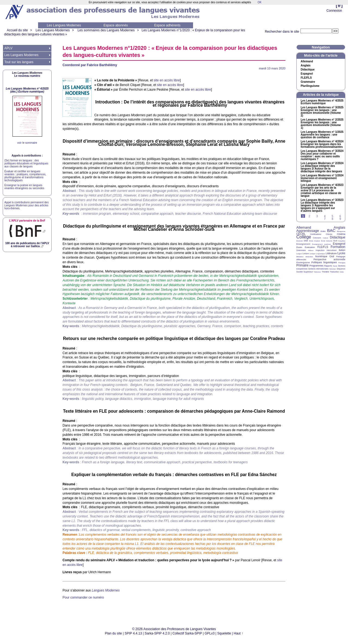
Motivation (309, 257)
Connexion (334, 11)
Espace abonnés (116, 25)
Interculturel (332, 250)
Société (299, 272)
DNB (306, 241)
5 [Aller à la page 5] (333, 216)
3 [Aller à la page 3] (317, 216)
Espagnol (307, 74)
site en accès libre (167, 80)
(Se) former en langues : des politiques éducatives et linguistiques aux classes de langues (26, 163)
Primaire (302, 265)
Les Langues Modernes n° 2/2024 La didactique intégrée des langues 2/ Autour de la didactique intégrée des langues (322, 167)
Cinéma (341, 234)
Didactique (308, 70)
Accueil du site (17, 30)
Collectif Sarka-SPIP (187, 633)
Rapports (328, 266)
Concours (317, 238)
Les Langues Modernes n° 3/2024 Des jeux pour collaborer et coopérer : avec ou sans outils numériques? (322, 155)
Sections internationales (318, 269)
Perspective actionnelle (329, 259)
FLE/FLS (323, 247)
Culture (325, 238)
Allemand (307, 62)
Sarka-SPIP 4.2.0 (157, 633)
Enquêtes (342, 241)
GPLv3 (210, 633)
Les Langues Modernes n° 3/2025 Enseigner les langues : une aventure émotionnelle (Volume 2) (322, 112)
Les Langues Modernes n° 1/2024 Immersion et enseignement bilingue (322, 178)
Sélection (333, 269)
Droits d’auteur (315, 241)
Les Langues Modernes (64, 25)
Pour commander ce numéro (83, 597)
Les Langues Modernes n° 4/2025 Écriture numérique (322, 102)
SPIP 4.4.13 (133, 633)
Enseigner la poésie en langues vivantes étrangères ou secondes (24, 187)
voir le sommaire (27, 143)
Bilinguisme (341, 231)
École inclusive (327, 241)
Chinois (329, 234)
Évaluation (310, 247)
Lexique (313, 254)
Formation (338, 247)
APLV (8, 48)
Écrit (335, 241)
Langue (299, 254)
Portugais (342, 263)
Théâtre (325, 272)
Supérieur (308, 272)
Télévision (317, 272)
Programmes (316, 266)
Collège (304, 237)
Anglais (306, 66)
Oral (332, 256)
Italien (342, 250)
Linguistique (321, 254)
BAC (331, 230)
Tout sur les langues (19, 62)
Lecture (306, 254)
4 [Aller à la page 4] (325, 216)
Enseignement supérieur (321, 244)
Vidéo (342, 272)
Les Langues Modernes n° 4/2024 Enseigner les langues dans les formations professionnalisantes (322, 144)
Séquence (341, 269)
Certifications (316, 234)
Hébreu (311, 250)
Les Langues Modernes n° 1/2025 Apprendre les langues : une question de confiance (322, 135)
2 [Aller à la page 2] (309, 216)
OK (259, 2)
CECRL (301, 234)
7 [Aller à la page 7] (325, 219)
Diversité (299, 241)
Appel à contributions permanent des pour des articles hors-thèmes (27, 205)
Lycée (341, 253)
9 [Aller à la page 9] (340, 219)
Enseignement (303, 244)
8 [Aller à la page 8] (333, 219)
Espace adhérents (167, 25)
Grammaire (308, 82)
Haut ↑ (239, 633)
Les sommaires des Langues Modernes (106, 30)
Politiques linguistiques (324, 262)
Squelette (224, 633)
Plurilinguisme (310, 86)
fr (339, 6)
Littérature (331, 253)
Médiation (300, 257)
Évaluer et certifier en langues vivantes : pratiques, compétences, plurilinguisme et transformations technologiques (25, 176)
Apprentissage (308, 231)
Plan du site (114, 633)
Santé (335, 266)
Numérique (321, 256)
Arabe (323, 231)
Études (299, 247)
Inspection (320, 250)
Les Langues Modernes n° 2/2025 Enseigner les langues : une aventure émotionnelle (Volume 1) (322, 124)
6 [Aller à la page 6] (340, 216)
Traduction (335, 272)
